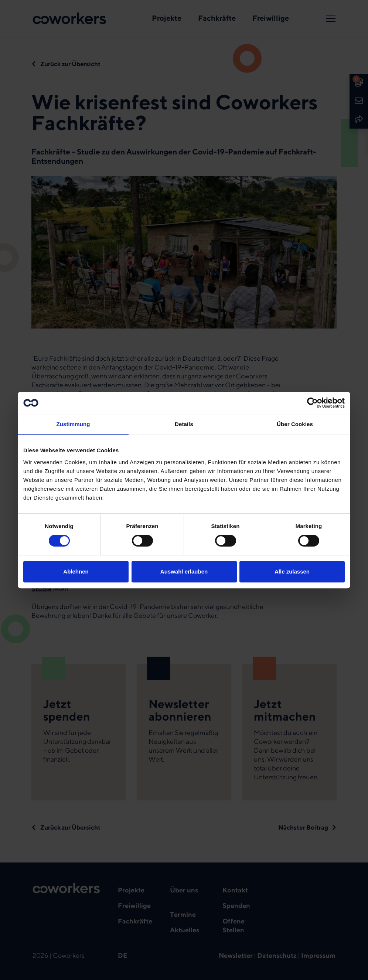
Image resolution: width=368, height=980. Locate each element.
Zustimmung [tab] (73, 424)
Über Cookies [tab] (295, 424)
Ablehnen (76, 571)
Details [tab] (184, 424)
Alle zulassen (292, 571)
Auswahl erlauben (184, 571)
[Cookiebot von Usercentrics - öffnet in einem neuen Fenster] (312, 403)
